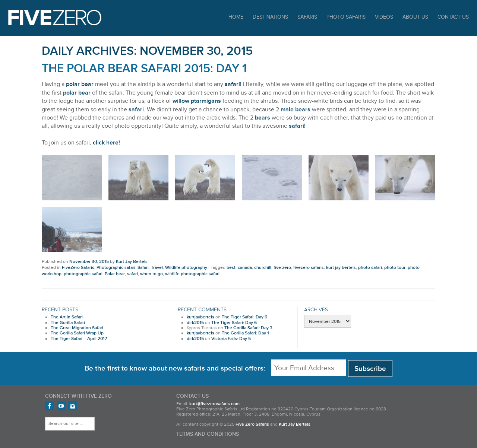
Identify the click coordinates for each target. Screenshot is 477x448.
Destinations (270, 17)
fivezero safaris (309, 268)
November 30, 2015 (89, 262)
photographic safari (83, 274)
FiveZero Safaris (78, 268)
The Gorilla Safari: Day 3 (248, 328)
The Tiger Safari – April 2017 (79, 339)
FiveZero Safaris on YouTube (61, 406)
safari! (233, 84)
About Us (415, 17)
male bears (296, 109)
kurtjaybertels (200, 317)
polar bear (80, 84)
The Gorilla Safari (68, 323)
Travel (157, 268)
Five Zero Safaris (55, 18)
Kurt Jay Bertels (132, 262)
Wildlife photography (186, 268)
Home (236, 17)
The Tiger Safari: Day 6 (244, 317)
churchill (263, 268)
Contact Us (453, 17)
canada (245, 268)
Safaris (307, 17)
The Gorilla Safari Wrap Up (77, 333)
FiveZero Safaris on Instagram (73, 406)
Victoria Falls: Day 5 (231, 339)
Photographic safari (116, 268)
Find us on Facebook (50, 406)
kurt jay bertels (341, 268)
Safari (143, 268)
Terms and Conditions (208, 434)
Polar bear (115, 274)
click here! (106, 143)
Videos (384, 17)
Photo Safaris (346, 17)
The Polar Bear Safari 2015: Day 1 (144, 69)
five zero (282, 268)
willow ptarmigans (197, 101)
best (231, 268)
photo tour (395, 268)
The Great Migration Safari (77, 328)
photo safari (370, 268)
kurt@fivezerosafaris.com (214, 404)
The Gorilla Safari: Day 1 (245, 333)
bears (263, 118)
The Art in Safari (67, 317)
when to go (151, 274)
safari (136, 109)
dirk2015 (195, 323)
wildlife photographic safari (192, 274)
